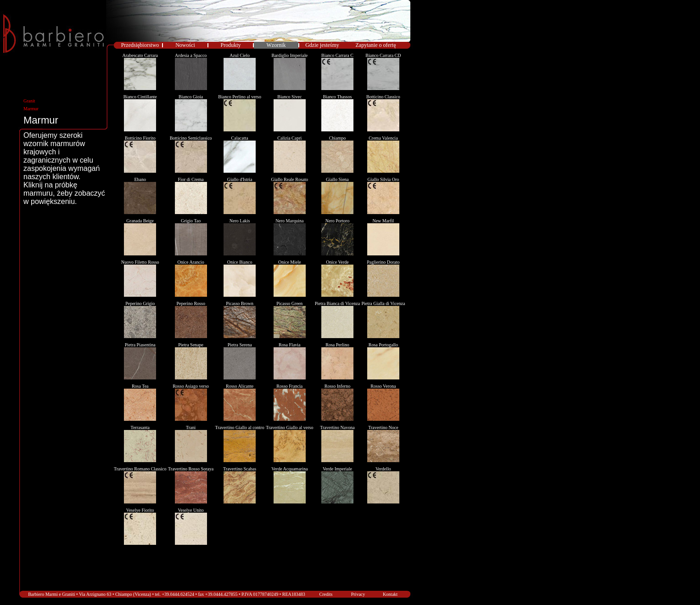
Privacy (358, 594)
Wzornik (276, 45)
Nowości (185, 45)
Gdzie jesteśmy (322, 45)
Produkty (230, 45)
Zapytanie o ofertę (376, 45)
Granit (29, 101)
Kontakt (390, 594)
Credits (326, 594)
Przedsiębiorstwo (140, 45)
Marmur (31, 109)
